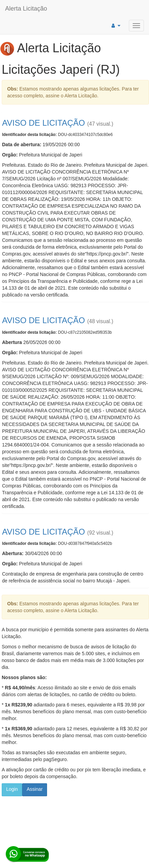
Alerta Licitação (26, 9)
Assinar (35, 789)
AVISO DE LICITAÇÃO (43, 123)
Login (12, 789)
